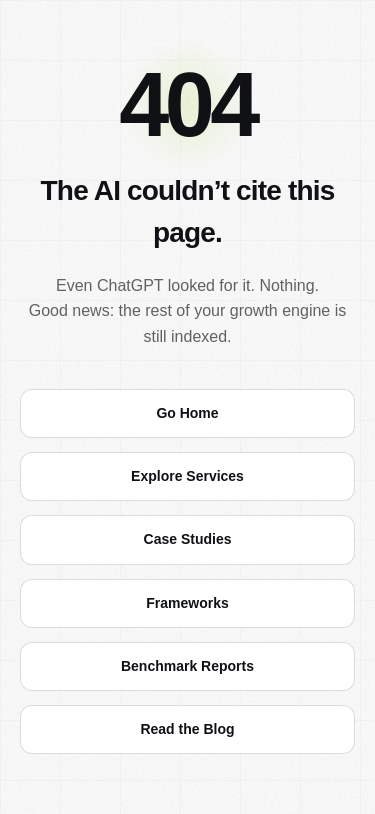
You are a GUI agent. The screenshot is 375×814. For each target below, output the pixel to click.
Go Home (187, 413)
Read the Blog (187, 729)
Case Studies (188, 539)
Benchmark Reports (187, 666)
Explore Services (187, 476)
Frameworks (187, 603)
